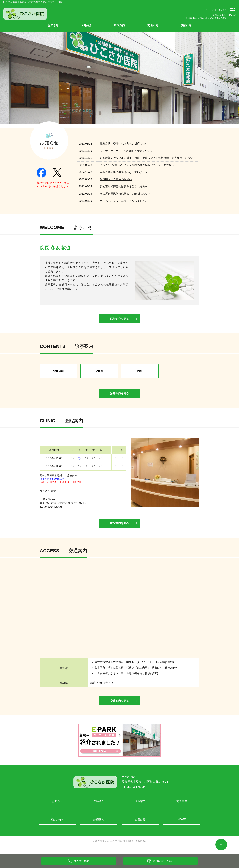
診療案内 (186, 25)
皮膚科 (99, 373)
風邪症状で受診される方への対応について (125, 144)
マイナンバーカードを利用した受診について (126, 151)
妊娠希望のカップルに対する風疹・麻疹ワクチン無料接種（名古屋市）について (148, 158)
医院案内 (119, 25)
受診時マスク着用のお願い (116, 179)
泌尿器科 (59, 373)
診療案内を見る (119, 396)
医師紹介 (86, 25)
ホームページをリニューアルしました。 (124, 201)
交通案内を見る (119, 706)
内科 (140, 373)
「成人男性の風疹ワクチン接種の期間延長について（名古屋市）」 (140, 165)
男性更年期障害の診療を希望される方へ (124, 186)
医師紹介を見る (119, 320)
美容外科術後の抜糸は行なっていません (124, 172)
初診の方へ (57, 825)
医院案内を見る (119, 527)
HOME (182, 825)
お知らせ (53, 25)
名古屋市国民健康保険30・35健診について (125, 194)
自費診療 (140, 825)
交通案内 (153, 25)
